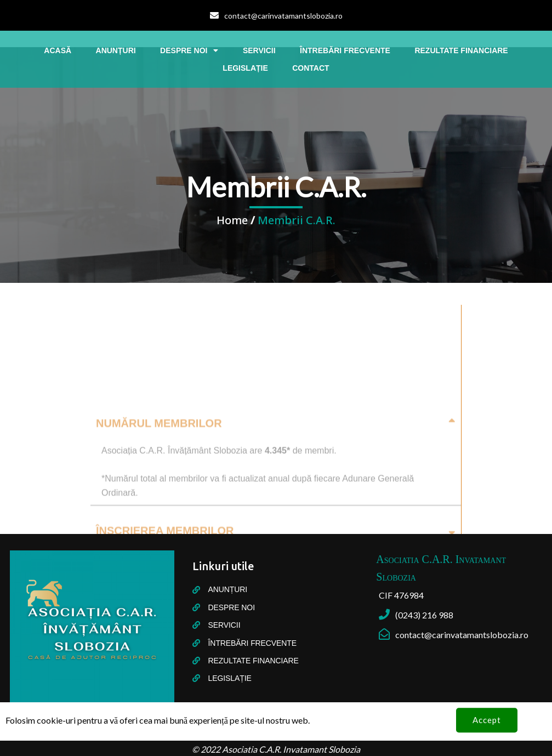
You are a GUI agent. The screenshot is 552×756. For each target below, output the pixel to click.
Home (232, 220)
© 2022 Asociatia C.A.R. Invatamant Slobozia (276, 749)
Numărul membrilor (159, 514)
